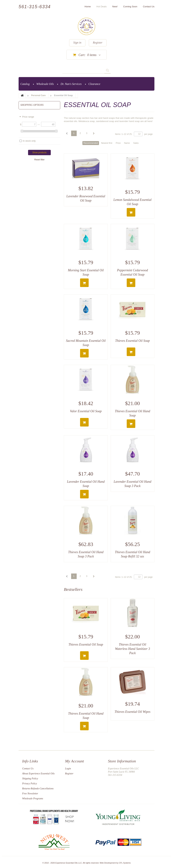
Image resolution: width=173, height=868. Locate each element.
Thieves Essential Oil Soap (133, 341)
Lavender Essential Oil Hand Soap (86, 484)
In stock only (29, 141)
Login (68, 769)
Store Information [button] (122, 761)
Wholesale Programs (33, 799)
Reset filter (39, 160)
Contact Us (28, 769)
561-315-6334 (35, 7)
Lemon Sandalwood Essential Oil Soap (133, 202)
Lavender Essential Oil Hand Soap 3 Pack (132, 484)
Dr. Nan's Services (71, 84)
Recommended (91, 143)
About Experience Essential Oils (38, 774)
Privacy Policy (30, 784)
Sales (136, 143)
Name (127, 143)
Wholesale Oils (45, 84)
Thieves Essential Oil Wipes (132, 712)
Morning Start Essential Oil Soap (86, 272)
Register (98, 43)
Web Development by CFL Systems (115, 863)
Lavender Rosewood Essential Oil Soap (86, 198)
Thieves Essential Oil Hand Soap (133, 413)
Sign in (77, 43)
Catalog (25, 84)
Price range (28, 117)
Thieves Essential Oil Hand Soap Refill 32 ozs (133, 554)
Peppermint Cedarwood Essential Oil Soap (133, 272)
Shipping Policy (30, 779)
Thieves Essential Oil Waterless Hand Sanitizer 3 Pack (132, 649)
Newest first (107, 143)
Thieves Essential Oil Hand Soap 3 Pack (86, 554)
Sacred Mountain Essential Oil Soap (86, 343)
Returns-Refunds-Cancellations (38, 789)
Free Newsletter (30, 794)
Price (118, 143)
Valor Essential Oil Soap (86, 411)
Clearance (94, 84)
